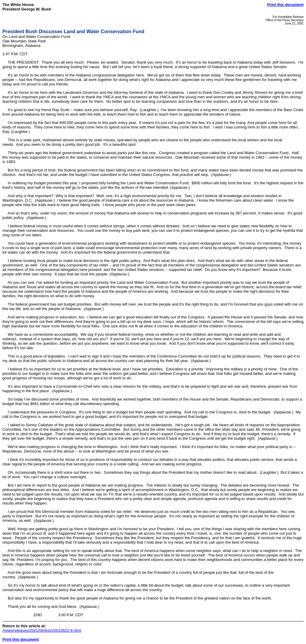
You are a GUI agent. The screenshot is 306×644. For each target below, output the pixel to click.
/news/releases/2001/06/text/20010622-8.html (42, 630)
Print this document (285, 5)
